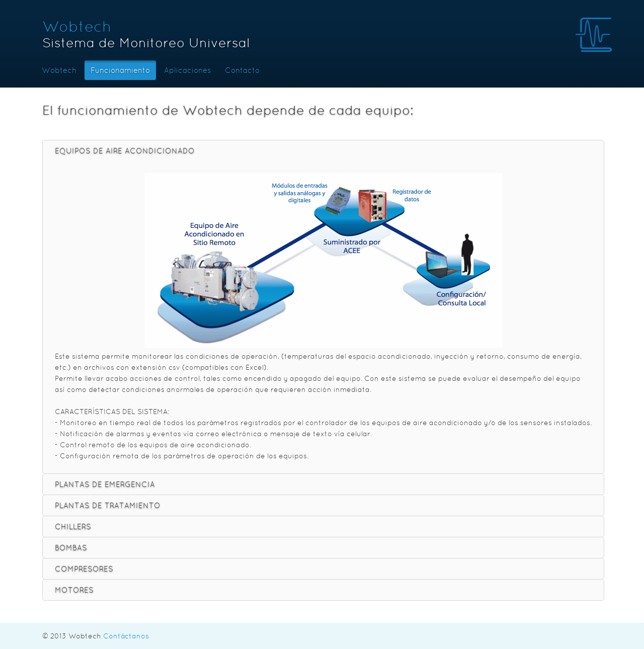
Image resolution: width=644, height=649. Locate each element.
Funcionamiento (120, 70)
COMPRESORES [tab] (84, 569)
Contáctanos (126, 636)
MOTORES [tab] (74, 590)
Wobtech (77, 26)
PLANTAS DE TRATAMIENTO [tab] (108, 505)
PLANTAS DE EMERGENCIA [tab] (105, 484)
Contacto (242, 70)
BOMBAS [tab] (71, 548)
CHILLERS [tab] (73, 526)
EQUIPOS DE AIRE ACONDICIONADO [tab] (125, 151)
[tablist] (323, 370)
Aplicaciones (187, 70)
